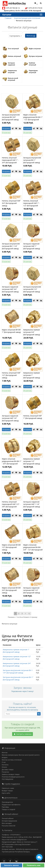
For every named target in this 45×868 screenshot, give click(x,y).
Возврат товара (7, 791)
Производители (7, 802)
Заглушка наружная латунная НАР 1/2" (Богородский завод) (32, 590)
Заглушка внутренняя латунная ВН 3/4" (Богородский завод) (11, 117)
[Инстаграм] (5, 861)
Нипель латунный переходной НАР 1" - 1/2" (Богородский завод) (32, 204)
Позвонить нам (34, 865)
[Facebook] (11, 861)
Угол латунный (13, 49)
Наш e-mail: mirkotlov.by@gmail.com (14, 840)
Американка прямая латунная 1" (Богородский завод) (32, 375)
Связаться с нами (8, 788)
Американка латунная (12, 72)
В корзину (6, 129)
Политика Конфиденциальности (13, 777)
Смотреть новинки (23, 734)
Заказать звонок (11, 865)
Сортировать (16, 36)
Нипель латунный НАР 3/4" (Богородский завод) (11, 203)
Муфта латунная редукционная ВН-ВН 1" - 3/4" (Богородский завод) (12, 462)
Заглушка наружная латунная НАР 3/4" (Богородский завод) (10, 289)
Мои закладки (7, 823)
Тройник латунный (32, 64)
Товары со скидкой (8, 809)
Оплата (4, 767)
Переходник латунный (33, 72)
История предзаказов (9, 821)
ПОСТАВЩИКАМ (7, 779)
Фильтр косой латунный (13, 79)
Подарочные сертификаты (11, 805)
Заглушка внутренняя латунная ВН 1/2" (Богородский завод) (32, 289)
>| (29, 614)
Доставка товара (8, 770)
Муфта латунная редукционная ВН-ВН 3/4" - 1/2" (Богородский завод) (33, 548)
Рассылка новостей (9, 826)
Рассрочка (5, 772)
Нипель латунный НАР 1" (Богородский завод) (33, 417)
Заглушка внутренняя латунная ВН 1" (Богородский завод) (32, 160)
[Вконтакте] (17, 861)
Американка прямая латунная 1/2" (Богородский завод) (32, 461)
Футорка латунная (35, 56)
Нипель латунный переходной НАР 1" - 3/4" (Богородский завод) (10, 161)
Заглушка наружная (11, 64)
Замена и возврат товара (11, 774)
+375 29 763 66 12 (13, 8)
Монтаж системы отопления (12, 760)
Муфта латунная (35, 49)
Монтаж (5, 753)
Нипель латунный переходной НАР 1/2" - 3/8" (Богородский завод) (11, 505)
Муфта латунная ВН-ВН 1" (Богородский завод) (11, 331)
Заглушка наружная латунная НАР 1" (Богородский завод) (32, 246)
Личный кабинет (8, 818)
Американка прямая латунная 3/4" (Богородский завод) (32, 332)
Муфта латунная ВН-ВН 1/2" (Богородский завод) (11, 547)
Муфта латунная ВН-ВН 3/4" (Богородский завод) (11, 590)
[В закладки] (16, 128)
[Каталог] (41, 15)
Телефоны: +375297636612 (11, 835)
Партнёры (5, 807)
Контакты (5, 765)
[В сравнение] (20, 128)
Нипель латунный (14, 56)
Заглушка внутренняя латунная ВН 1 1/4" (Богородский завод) (11, 246)
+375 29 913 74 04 (35, 8)
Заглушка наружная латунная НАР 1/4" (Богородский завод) (10, 418)
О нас (4, 762)
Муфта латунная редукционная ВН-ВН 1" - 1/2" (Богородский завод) (33, 118)
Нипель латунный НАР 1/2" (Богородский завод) (11, 375)
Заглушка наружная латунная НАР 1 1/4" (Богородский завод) (32, 504)
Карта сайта (6, 793)
